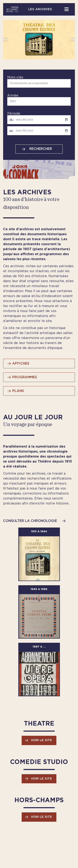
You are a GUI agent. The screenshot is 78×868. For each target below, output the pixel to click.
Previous (6, 40)
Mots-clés (15, 77)
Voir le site (41, 740)
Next (72, 40)
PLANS (18, 391)
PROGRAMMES (25, 377)
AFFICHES (21, 364)
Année (13, 95)
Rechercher (41, 149)
